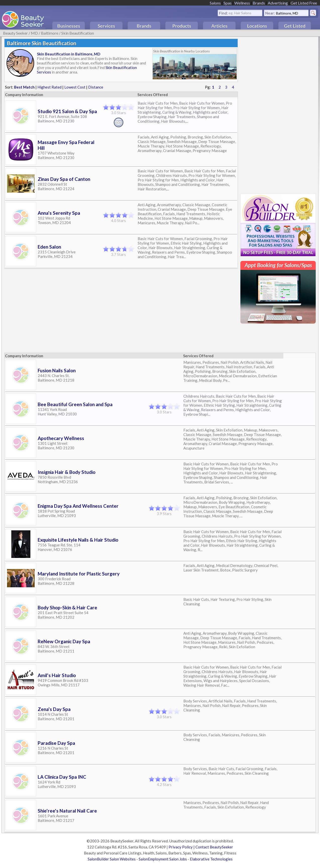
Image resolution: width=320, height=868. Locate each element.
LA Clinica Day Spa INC (62, 777)
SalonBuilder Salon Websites (112, 859)
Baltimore (50, 33)
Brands (259, 3)
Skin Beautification (78, 33)
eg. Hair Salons (240, 13)
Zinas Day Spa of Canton (64, 179)
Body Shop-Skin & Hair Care (67, 607)
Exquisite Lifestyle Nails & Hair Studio (78, 540)
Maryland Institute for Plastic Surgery (79, 574)
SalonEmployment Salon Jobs (163, 859)
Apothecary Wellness (61, 438)
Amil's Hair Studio (57, 675)
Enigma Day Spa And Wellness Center (78, 506)
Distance (96, 87)
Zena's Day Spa (54, 709)
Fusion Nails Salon (57, 370)
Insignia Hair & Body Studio (67, 472)
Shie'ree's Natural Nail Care (67, 811)
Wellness (242, 3)
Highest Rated (49, 87)
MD (34, 33)
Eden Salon (49, 247)
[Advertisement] (278, 114)
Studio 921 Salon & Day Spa (67, 111)
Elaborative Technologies (211, 859)
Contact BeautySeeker (214, 847)
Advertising (278, 3)
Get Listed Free (304, 3)
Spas (228, 3)
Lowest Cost (75, 87)
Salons (215, 3)
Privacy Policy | (182, 847)
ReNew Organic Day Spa (64, 641)
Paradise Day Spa (56, 743)
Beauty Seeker (15, 33)
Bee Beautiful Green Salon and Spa (75, 404)
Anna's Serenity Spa (59, 213)
